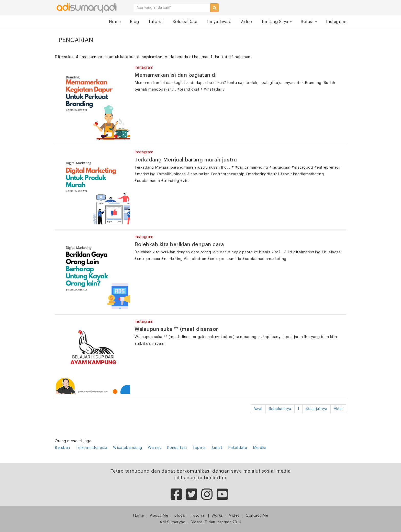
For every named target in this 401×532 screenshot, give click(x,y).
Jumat (217, 448)
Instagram (336, 22)
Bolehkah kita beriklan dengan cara (179, 245)
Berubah (62, 448)
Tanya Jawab (219, 22)
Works (217, 515)
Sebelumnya (280, 409)
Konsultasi (177, 448)
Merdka (260, 448)
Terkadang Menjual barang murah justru (186, 160)
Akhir (338, 409)
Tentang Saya (277, 22)
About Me (159, 515)
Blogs (180, 515)
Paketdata (238, 448)
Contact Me (257, 515)
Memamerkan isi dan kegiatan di (176, 75)
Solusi (309, 22)
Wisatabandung (128, 448)
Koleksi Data (185, 22)
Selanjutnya (316, 409)
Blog (135, 22)
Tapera (199, 448)
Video (246, 22)
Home (115, 22)
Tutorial (156, 22)
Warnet (154, 448)
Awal (258, 409)
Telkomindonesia (92, 448)
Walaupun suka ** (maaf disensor (176, 329)
